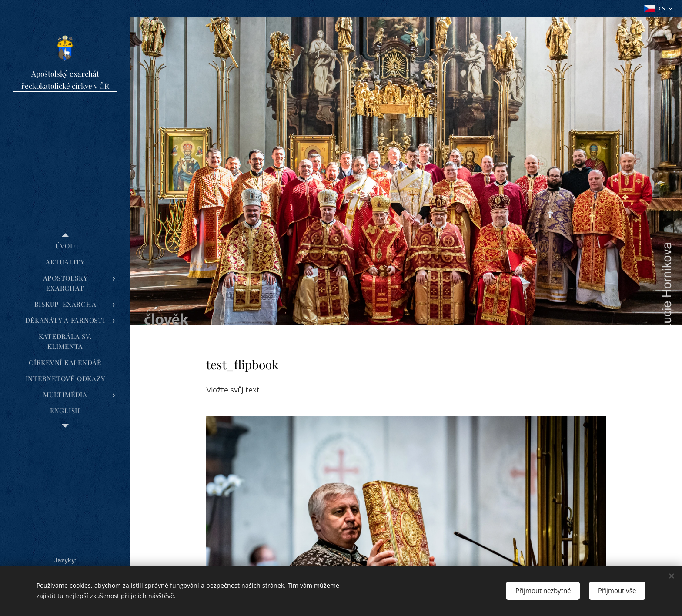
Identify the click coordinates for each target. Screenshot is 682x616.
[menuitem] (65, 246)
